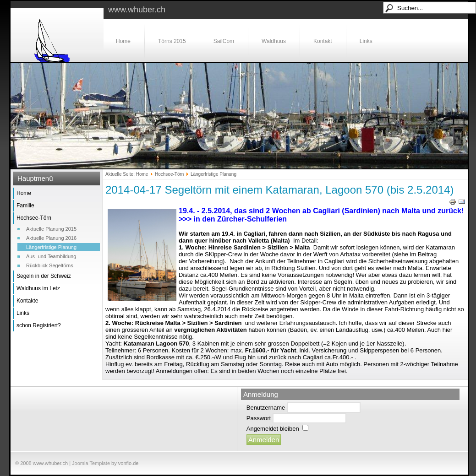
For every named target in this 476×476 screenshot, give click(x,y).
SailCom (224, 41)
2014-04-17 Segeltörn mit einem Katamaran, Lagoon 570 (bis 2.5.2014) (280, 190)
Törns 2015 (172, 41)
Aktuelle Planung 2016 (51, 238)
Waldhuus (274, 41)
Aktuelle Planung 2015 (51, 229)
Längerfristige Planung (51, 247)
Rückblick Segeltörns (50, 265)
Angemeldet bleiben (273, 429)
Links (366, 41)
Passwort (259, 418)
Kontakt (323, 41)
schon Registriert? (39, 325)
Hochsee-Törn (34, 218)
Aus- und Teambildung (51, 256)
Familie (25, 206)
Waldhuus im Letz (38, 288)
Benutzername (266, 408)
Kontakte (27, 301)
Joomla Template (91, 463)
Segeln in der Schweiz (44, 276)
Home (123, 41)
